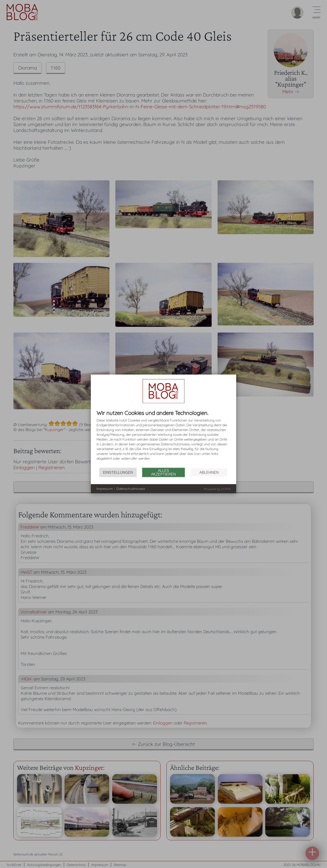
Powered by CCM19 (217, 489)
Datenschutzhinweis (131, 489)
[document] (163, 439)
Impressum (105, 489)
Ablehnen (209, 472)
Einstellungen (118, 472)
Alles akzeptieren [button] (163, 472)
